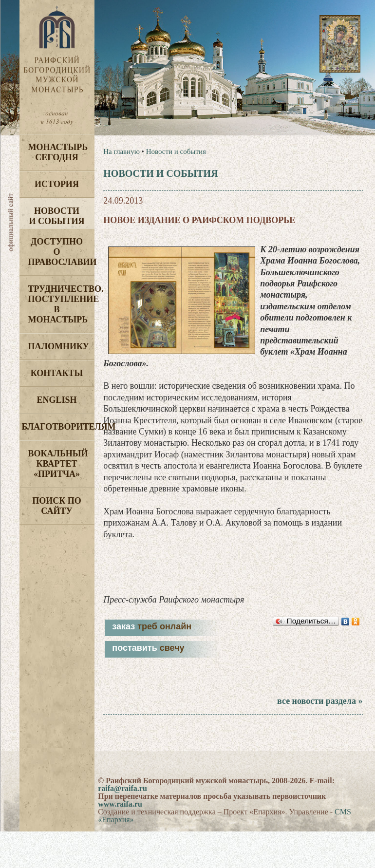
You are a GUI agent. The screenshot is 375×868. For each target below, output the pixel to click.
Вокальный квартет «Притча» (58, 464)
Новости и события (56, 216)
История (57, 184)
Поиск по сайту (57, 506)
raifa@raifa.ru (122, 788)
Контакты (57, 373)
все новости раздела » (320, 701)
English (56, 400)
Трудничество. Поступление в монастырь (61, 304)
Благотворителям (58, 427)
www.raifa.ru (120, 804)
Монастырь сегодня (58, 152)
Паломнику (59, 346)
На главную (122, 151)
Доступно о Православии (61, 252)
